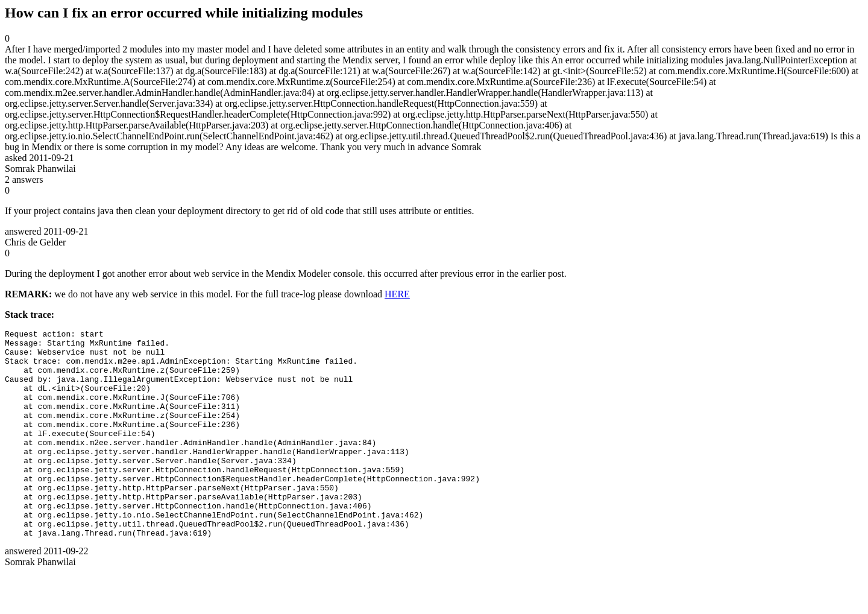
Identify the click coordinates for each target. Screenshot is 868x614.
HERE (397, 294)
